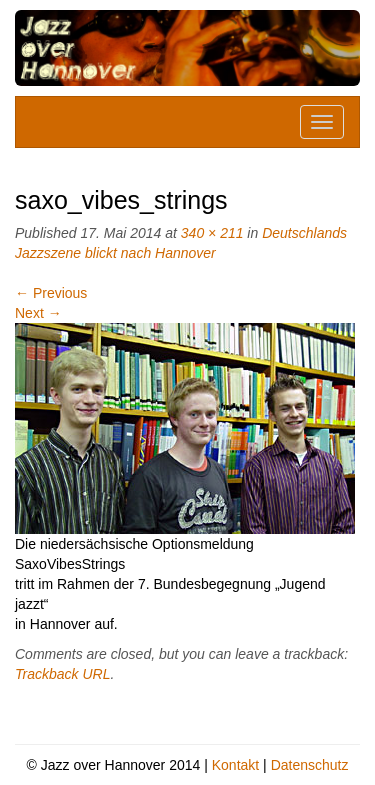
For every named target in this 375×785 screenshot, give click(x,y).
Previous (51, 293)
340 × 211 (212, 233)
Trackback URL (62, 674)
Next (38, 313)
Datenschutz (310, 765)
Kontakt (235, 765)
